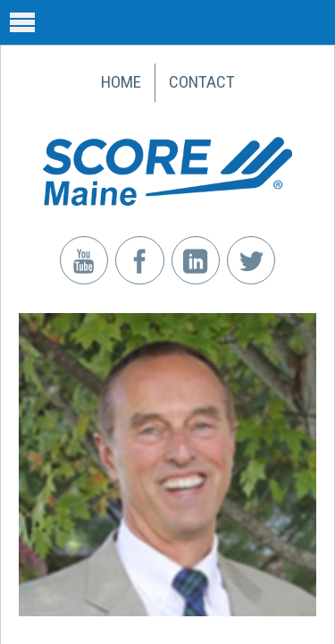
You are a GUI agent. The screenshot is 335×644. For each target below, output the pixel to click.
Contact (202, 82)
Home (121, 82)
